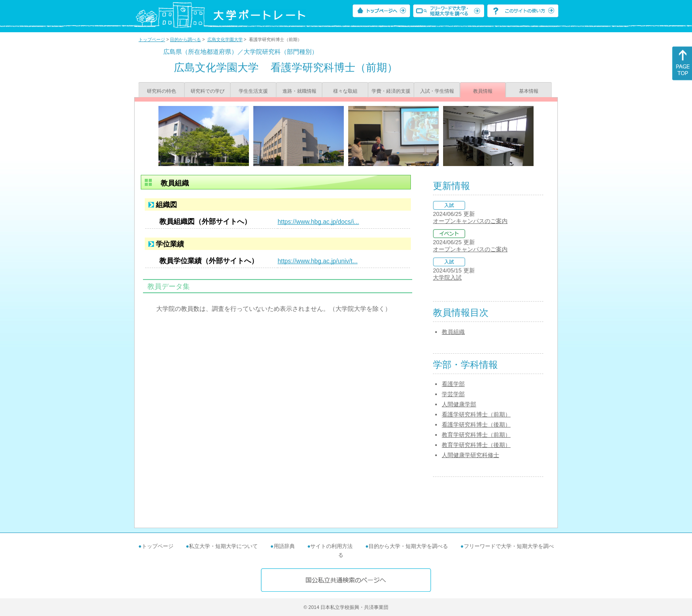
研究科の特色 (162, 91)
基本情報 (529, 91)
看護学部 (453, 384)
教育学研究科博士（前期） (476, 435)
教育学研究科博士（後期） (476, 445)
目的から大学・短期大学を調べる (408, 546)
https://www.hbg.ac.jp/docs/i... (318, 222)
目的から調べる (185, 40)
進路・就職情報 (299, 91)
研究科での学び (208, 91)
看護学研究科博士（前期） (476, 414)
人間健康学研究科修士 (470, 455)
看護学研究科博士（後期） (476, 425)
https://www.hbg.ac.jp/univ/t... (318, 261)
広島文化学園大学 (225, 40)
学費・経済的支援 (391, 91)
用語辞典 (284, 546)
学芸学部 (453, 394)
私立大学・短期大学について (223, 546)
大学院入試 (447, 278)
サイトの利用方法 (331, 546)
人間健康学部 (459, 404)
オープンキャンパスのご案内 (470, 221)
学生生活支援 (253, 91)
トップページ (152, 40)
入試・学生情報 (437, 91)
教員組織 (453, 332)
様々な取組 (345, 91)
